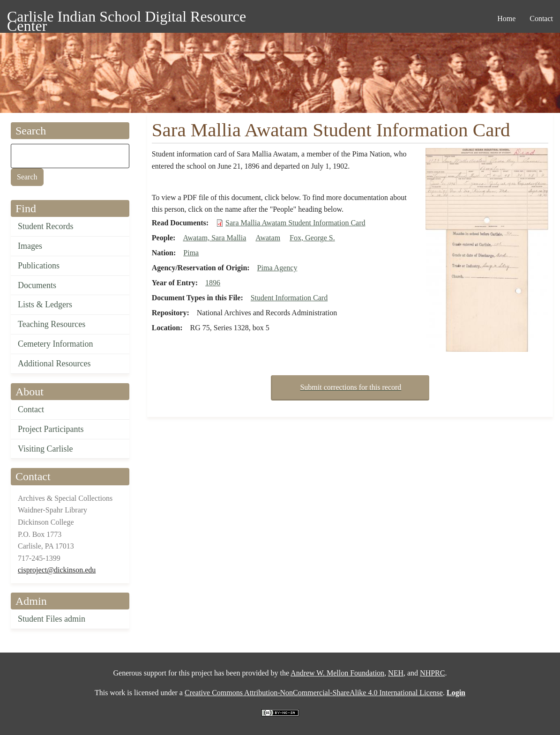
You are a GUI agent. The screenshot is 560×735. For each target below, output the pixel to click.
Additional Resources (54, 364)
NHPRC (432, 673)
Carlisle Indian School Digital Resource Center (127, 18)
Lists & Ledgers (45, 304)
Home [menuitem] (506, 19)
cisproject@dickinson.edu (57, 570)
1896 (213, 283)
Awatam (268, 238)
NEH (396, 673)
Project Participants (51, 429)
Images (30, 246)
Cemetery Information (55, 344)
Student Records (46, 226)
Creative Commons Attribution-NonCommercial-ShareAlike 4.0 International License (314, 693)
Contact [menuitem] (541, 19)
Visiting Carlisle (45, 449)
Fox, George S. (312, 238)
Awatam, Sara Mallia (214, 238)
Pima (191, 253)
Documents (37, 285)
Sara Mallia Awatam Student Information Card (295, 223)
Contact (31, 409)
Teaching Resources (52, 324)
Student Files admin (52, 619)
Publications (39, 266)
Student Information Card (289, 298)
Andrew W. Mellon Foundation (337, 673)
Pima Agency (277, 268)
